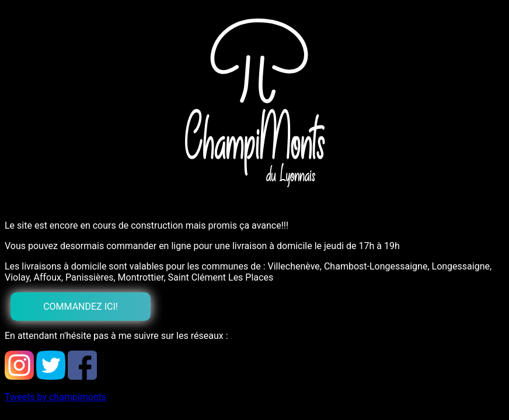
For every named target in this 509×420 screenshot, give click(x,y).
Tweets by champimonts (55, 397)
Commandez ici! (81, 307)
